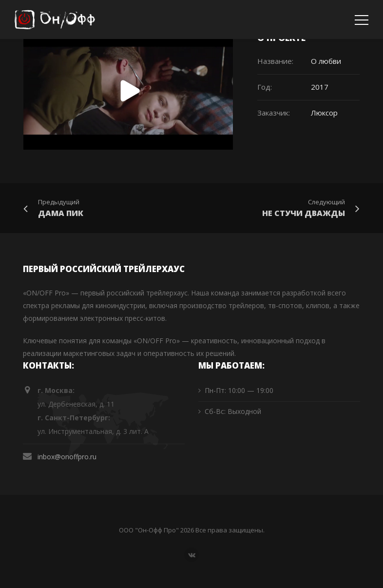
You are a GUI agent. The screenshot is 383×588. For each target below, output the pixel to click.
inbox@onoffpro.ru (67, 457)
